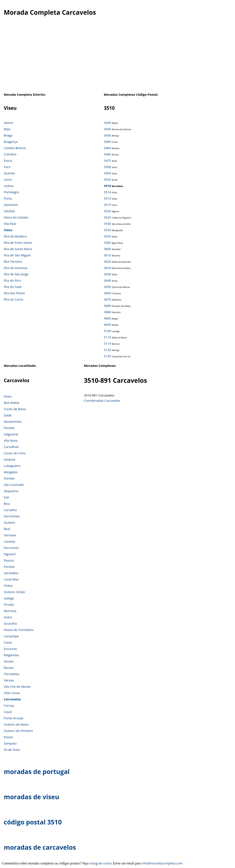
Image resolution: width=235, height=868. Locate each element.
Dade (8, 415)
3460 (107, 142)
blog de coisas (102, 863)
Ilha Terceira (13, 261)
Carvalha (10, 510)
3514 (107, 192)
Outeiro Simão (14, 592)
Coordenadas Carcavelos (102, 400)
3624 (107, 268)
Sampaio (10, 743)
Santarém (11, 205)
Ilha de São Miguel (17, 255)
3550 (107, 236)
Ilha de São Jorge (16, 274)
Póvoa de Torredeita (19, 630)
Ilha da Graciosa (16, 268)
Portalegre (11, 192)
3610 (107, 255)
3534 (107, 230)
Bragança (11, 142)
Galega (9, 598)
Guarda (9, 173)
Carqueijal (11, 636)
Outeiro (9, 522)
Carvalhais (11, 447)
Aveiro (8, 123)
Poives (9, 737)
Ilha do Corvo (14, 299)
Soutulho (10, 623)
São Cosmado (14, 485)
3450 (107, 135)
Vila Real (10, 224)
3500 (107, 167)
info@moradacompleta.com (162, 863)
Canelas (10, 541)
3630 (107, 274)
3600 (107, 249)
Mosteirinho (13, 421)
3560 (107, 243)
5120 (107, 350)
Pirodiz (9, 604)
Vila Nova (11, 440)
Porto (8, 198)
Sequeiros (11, 491)
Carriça (9, 705)
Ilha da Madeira (15, 236)
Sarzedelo (11, 573)
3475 (107, 160)
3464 (107, 148)
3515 (107, 198)
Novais (9, 661)
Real (7, 529)
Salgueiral (11, 434)
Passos (9, 560)
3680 (107, 306)
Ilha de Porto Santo (18, 243)
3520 (107, 211)
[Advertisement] (117, 59)
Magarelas (11, 655)
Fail (6, 497)
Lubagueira (12, 466)
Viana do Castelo (16, 217)
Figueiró (10, 554)
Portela (9, 428)
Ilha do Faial (13, 287)
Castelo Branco (15, 148)
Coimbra (10, 154)
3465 (107, 154)
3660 (107, 293)
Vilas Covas (12, 693)
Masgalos (11, 472)
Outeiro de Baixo (16, 724)
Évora (8, 160)
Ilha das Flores (14, 293)
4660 (107, 318)
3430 (107, 123)
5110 (107, 337)
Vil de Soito (12, 750)
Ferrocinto (11, 548)
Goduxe (10, 459)
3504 (107, 173)
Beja (7, 129)
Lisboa (9, 186)
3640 (107, 280)
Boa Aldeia (12, 403)
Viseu (8, 230)
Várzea (9, 680)
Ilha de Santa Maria (18, 249)
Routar (9, 668)
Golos (8, 617)
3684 (107, 312)
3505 (107, 179)
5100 (107, 331)
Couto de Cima (15, 453)
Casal (8, 642)
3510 (107, 186)
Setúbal (9, 211)
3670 (107, 299)
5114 (107, 343)
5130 (107, 356)
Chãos (8, 586)
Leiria (8, 179)
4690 (107, 325)
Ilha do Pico (12, 280)
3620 (107, 261)
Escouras (10, 649)
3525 (107, 217)
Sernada (10, 535)
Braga (8, 135)
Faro (7, 167)
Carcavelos (12, 699)
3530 (107, 224)
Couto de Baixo (15, 409)
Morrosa (10, 611)
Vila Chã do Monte (17, 686)
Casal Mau (11, 579)
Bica (7, 504)
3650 (107, 287)
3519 (107, 205)
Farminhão (12, 516)
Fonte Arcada (13, 718)
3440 (107, 129)
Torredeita (11, 674)
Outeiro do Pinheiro (18, 731)
